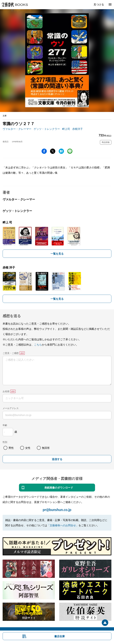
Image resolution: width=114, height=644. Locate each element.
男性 (11, 448)
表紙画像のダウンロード (59, 487)
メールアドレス (11, 408)
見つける (99, 4)
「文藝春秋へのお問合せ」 (63, 525)
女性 (28, 448)
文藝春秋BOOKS (15, 5)
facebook (44, 151)
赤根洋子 (78, 129)
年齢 (5, 425)
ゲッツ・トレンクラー (47, 129)
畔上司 (66, 129)
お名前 (6, 391)
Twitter (53, 151)
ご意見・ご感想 (11, 353)
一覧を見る (57, 254)
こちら (38, 344)
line (70, 151)
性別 (5, 442)
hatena (61, 151)
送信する (57, 459)
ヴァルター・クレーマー (17, 129)
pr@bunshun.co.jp (57, 510)
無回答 (46, 448)
